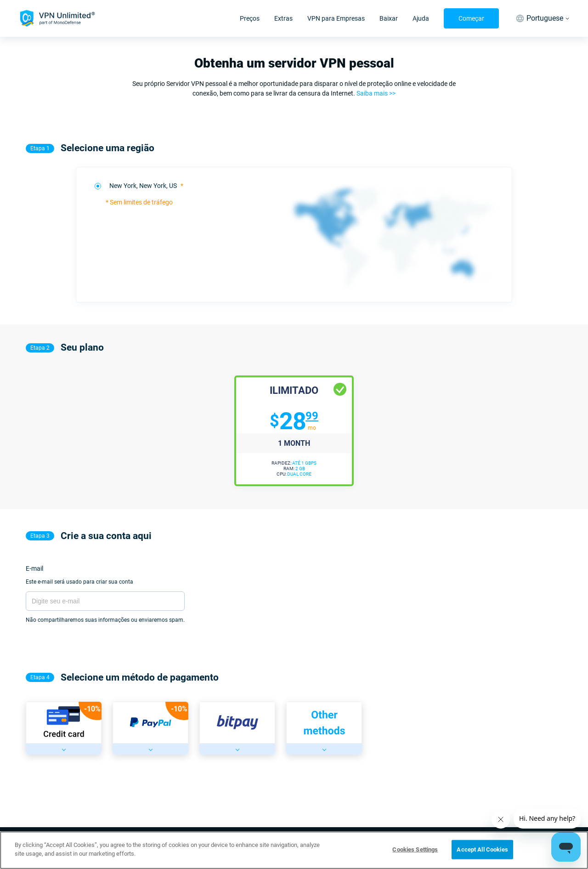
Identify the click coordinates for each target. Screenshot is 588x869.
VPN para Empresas (336, 18)
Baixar (389, 18)
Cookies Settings (415, 849)
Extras (283, 18)
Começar (471, 18)
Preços (250, 18)
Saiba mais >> (376, 93)
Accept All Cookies (482, 849)
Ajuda (421, 18)
